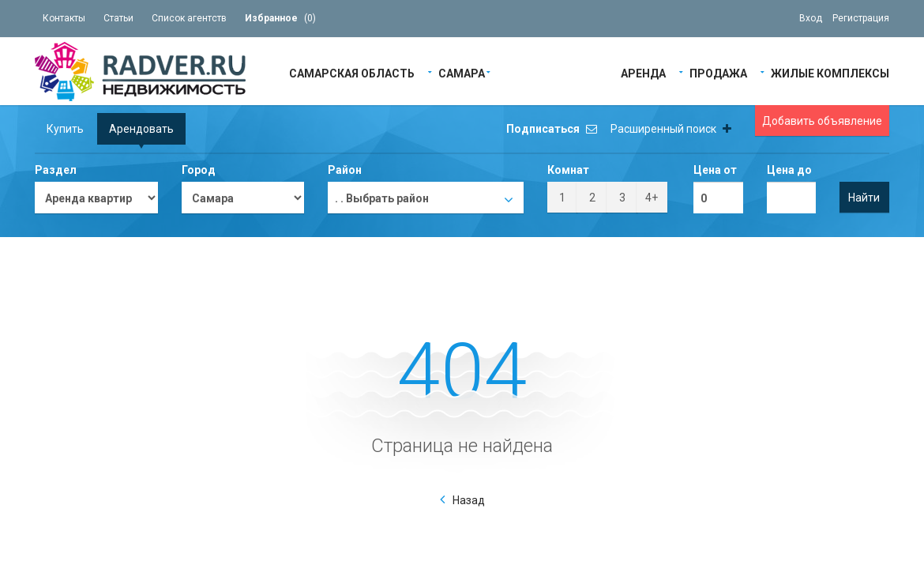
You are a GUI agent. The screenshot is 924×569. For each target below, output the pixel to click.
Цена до (789, 170)
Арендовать (141, 129)
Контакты (64, 18)
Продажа (718, 72)
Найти (864, 198)
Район (345, 170)
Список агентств (189, 18)
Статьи (118, 18)
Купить (65, 129)
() (280, 18)
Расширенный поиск (671, 129)
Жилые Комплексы (830, 72)
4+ (652, 198)
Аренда (643, 72)
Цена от (715, 170)
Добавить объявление (822, 121)
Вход (811, 18)
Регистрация (861, 18)
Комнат (568, 170)
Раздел (56, 170)
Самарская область (352, 72)
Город (199, 170)
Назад (469, 500)
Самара (462, 72)
